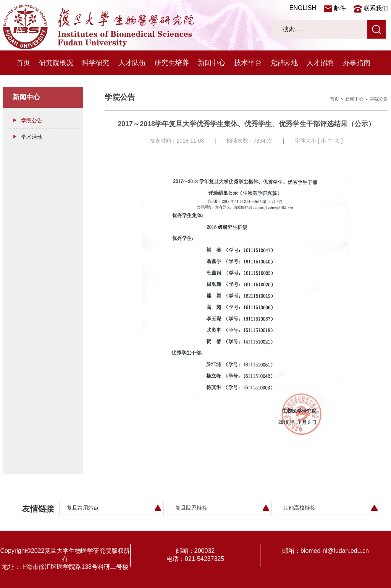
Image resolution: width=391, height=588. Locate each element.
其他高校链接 (299, 508)
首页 (23, 63)
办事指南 (357, 63)
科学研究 (96, 63)
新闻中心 (212, 63)
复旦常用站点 (83, 508)
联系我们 (376, 8)
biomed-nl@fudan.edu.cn (335, 551)
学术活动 (32, 137)
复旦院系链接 (191, 508)
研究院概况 (56, 63)
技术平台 (248, 63)
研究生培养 (172, 63)
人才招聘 (320, 63)
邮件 (340, 8)
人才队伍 (132, 63)
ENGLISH (303, 8)
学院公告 (32, 120)
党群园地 (284, 63)
